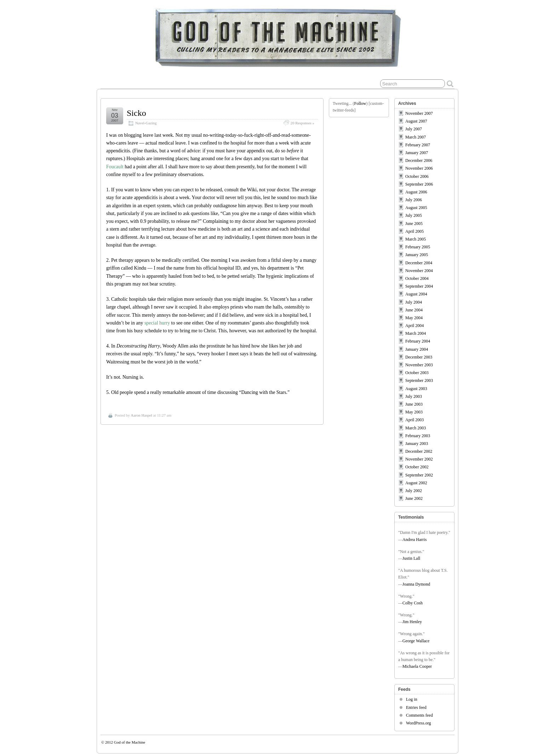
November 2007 (419, 113)
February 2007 (418, 145)
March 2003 (416, 428)
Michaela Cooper (417, 666)
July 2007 (414, 129)
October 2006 (417, 176)
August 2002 (416, 483)
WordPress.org (418, 723)
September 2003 (419, 380)
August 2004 (416, 294)
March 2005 (416, 239)
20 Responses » (302, 123)
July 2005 (414, 215)
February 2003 (418, 436)
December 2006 (419, 160)
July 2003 (414, 396)
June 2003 (414, 404)
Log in (412, 699)
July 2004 (414, 302)
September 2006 (419, 184)
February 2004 (418, 341)
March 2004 (416, 333)
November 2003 (419, 365)
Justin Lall (411, 558)
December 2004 (419, 263)
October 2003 (417, 373)
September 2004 (419, 286)
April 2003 (414, 420)
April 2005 (414, 231)
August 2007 (416, 121)
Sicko (136, 113)
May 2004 (414, 318)
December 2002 (419, 451)
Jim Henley (412, 622)
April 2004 (414, 326)
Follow (360, 103)
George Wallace (416, 641)
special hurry (157, 323)
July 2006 (414, 200)
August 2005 (416, 208)
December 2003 (419, 357)
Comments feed (419, 715)
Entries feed (416, 707)
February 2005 (418, 247)
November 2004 (419, 271)
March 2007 (416, 137)
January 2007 (417, 153)
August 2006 (416, 192)
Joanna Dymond (416, 584)
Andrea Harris (414, 540)
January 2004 (417, 349)
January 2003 (417, 444)
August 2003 (416, 389)
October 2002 (417, 467)
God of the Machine (130, 742)
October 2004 (417, 278)
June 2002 (414, 498)
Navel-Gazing (146, 123)
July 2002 (414, 491)
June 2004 (414, 310)
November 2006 (419, 168)
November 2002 (419, 459)
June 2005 (414, 224)
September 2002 (419, 475)
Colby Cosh (413, 603)
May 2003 (414, 412)
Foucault (115, 167)
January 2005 (417, 255)
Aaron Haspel (141, 415)
